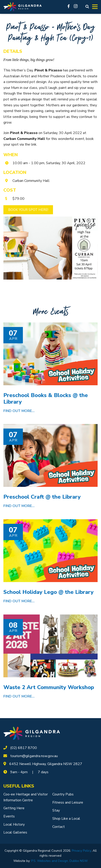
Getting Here (14, 808)
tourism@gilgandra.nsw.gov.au (34, 756)
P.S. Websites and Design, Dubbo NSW (59, 861)
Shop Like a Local (66, 819)
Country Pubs (63, 794)
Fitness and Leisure (68, 802)
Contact (59, 827)
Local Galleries (15, 832)
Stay (56, 810)
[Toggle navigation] (95, 7)
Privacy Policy (81, 851)
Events (9, 816)
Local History (14, 824)
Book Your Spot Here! (28, 210)
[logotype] (32, 733)
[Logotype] (23, 7)
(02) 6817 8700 (24, 748)
